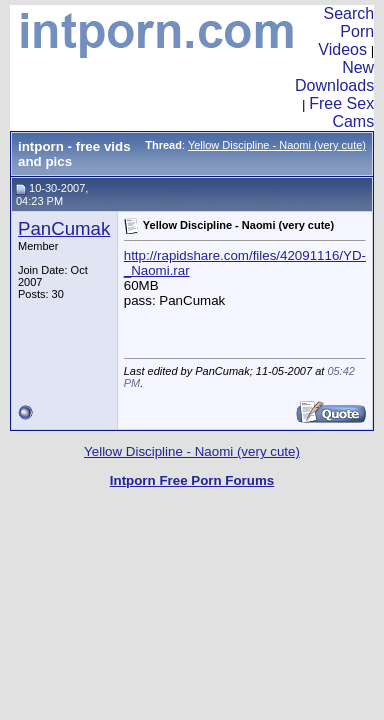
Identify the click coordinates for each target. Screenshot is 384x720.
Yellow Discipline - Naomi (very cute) (277, 145)
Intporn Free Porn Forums (192, 480)
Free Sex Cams (341, 112)
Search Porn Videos (346, 31)
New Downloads (334, 76)
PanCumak (64, 228)
